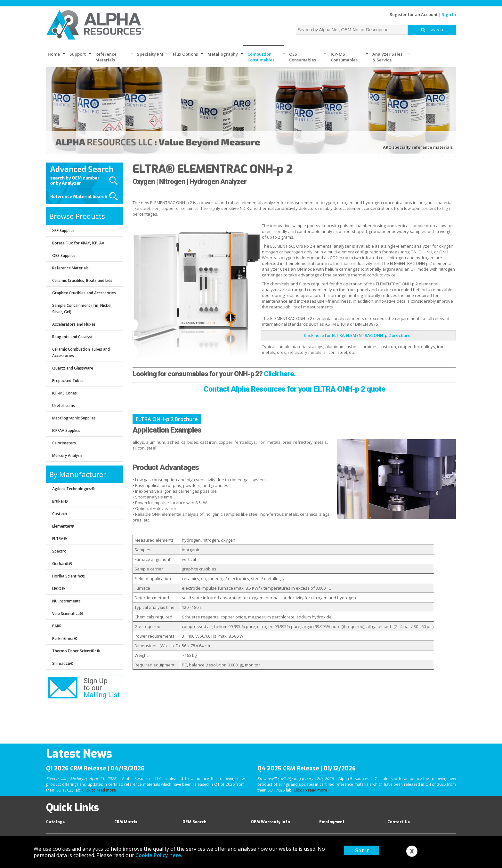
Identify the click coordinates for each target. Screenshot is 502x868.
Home (54, 54)
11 (436, 157)
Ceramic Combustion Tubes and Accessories (81, 352)
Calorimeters (64, 443)
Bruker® (60, 501)
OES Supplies (64, 255)
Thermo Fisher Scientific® (76, 651)
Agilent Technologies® (73, 489)
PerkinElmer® (65, 638)
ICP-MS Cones (65, 393)
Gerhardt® (62, 564)
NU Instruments (66, 601)
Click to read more (99, 790)
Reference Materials (106, 57)
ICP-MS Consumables (344, 57)
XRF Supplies (63, 231)
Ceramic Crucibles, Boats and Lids (82, 280)
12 (442, 157)
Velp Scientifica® (68, 613)
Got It (362, 850)
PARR (57, 626)
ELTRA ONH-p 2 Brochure (167, 419)
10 (430, 157)
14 (455, 157)
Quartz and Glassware (73, 368)
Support (78, 54)
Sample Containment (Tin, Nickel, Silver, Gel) (82, 309)
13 (449, 157)
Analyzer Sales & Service (387, 57)
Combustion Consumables (261, 57)
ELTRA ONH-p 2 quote (349, 389)
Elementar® (63, 526)
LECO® (59, 589)
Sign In (449, 14)
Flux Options (185, 54)
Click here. (280, 374)
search (432, 30)
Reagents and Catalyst (73, 337)
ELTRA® (60, 539)
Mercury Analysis (67, 455)
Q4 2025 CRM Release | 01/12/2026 (307, 768)
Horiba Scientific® (69, 576)
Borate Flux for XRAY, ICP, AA (78, 243)
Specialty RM (150, 54)
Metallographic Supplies (74, 418)
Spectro (59, 551)
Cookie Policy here (158, 855)
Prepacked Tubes (68, 381)
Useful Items (64, 406)
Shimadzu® (63, 663)
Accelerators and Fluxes (74, 324)
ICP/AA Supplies (66, 430)
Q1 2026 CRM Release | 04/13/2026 (95, 768)
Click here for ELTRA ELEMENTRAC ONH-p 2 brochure (357, 335)
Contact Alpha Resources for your (258, 389)
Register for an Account (414, 14)
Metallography (223, 54)
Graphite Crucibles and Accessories (84, 293)
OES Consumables (303, 57)
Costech (60, 514)
